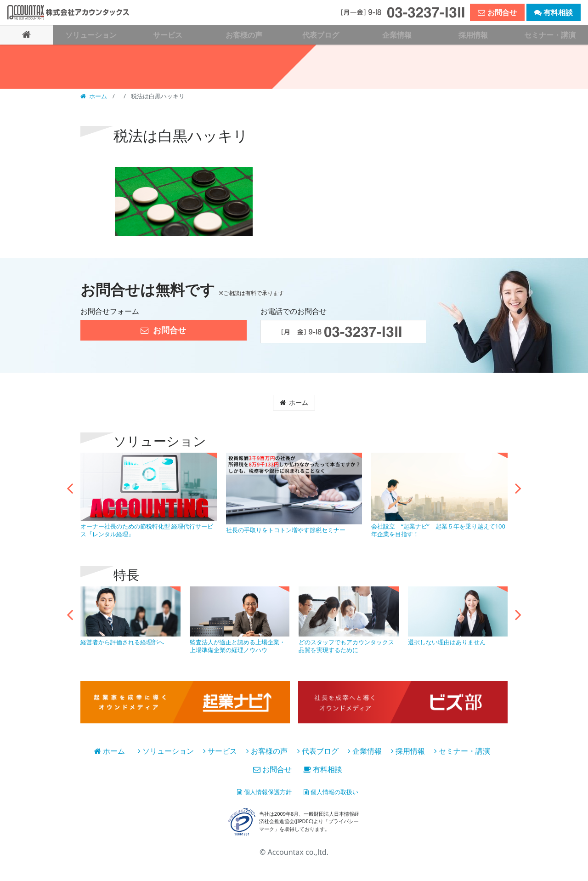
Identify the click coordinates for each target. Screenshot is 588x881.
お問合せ (272, 771)
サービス (220, 752)
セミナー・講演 (462, 752)
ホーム (95, 96)
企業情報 (365, 752)
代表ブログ (318, 752)
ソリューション (166, 752)
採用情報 (408, 752)
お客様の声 (267, 752)
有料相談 (323, 771)
